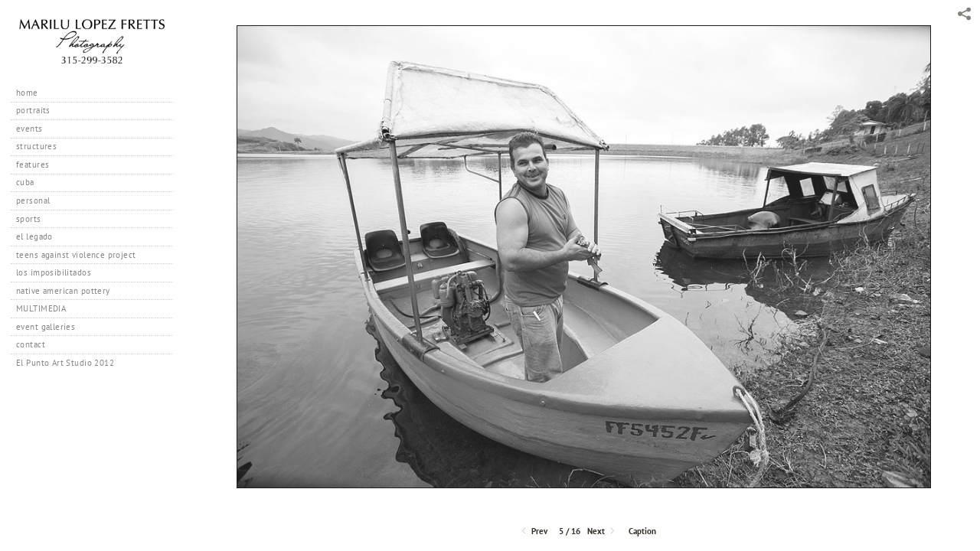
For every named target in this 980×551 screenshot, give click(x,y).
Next (602, 531)
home (27, 93)
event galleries (46, 327)
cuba (25, 182)
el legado (34, 236)
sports (29, 219)
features (33, 165)
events (29, 129)
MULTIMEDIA (41, 308)
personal (33, 201)
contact (31, 344)
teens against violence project (76, 255)
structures (36, 146)
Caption (642, 531)
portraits (33, 110)
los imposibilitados (54, 272)
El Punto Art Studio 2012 (65, 363)
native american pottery (63, 291)
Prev (533, 531)
